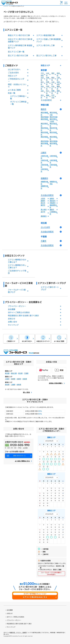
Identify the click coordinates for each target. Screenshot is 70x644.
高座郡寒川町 (53, 206)
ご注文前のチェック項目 (17, 272)
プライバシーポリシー (17, 306)
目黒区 (48, 83)
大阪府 (7, 379)
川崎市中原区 (44, 161)
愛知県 (7, 385)
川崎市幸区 (53, 156)
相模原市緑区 (44, 183)
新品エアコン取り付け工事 (19, 35)
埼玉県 (44, 223)
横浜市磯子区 (44, 125)
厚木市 (43, 203)
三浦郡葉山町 (53, 213)
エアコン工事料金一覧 (18, 97)
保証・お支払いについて (17, 86)
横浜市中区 (53, 117)
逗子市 (43, 212)
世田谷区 (58, 83)
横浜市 (43, 109)
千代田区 (42, 74)
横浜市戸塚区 (53, 129)
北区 (42, 91)
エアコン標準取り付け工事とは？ (17, 261)
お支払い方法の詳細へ (56, 383)
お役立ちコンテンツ (15, 256)
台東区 (48, 79)
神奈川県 (45, 105)
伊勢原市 (53, 203)
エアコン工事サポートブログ (52, 283)
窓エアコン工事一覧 (16, 52)
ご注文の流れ (13, 73)
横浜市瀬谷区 (53, 138)
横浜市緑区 (44, 137)
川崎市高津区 (53, 161)
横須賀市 (44, 216)
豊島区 (58, 88)
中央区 (48, 74)
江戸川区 (53, 96)
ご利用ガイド (11, 66)
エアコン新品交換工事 (45, 35)
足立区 (42, 96)
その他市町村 (46, 100)
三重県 (13, 385)
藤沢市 (43, 205)
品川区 (42, 83)
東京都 (44, 70)
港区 (53, 73)
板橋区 (53, 92)
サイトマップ (13, 325)
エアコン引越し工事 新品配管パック (49, 40)
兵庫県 (13, 379)
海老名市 (53, 201)
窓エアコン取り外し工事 (46, 56)
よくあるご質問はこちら (22, 461)
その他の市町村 (47, 195)
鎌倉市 (52, 210)
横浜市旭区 (53, 132)
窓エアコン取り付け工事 (18, 56)
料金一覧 (12, 93)
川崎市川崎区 (44, 157)
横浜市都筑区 (53, 145)
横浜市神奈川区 (53, 114)
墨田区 (53, 79)
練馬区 (58, 92)
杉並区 (53, 88)
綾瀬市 (43, 201)
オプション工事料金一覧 (18, 103)
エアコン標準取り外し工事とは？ (17, 266)
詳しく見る (26, 393)
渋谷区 (42, 88)
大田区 (53, 83)
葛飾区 (48, 96)
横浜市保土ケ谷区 (53, 120)
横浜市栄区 (44, 141)
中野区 (48, 88)
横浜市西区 (44, 117)
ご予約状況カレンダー (16, 80)
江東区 (58, 79)
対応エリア (12, 76)
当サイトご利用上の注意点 (19, 312)
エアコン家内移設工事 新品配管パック (20, 47)
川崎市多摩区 (44, 166)
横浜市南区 (44, 119)
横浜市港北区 (44, 129)
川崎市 (43, 153)
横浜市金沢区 (53, 125)
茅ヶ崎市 (44, 210)
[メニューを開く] (66, 3)
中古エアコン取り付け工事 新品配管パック (20, 40)
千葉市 (43, 241)
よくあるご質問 (14, 90)
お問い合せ (12, 322)
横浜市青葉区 (44, 145)
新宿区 (58, 74)
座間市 (52, 199)
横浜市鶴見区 (44, 114)
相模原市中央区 (53, 183)
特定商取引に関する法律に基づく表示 (23, 316)
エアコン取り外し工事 (45, 45)
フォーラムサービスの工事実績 (19, 284)
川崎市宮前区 (53, 166)
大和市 (43, 199)
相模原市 (44, 178)
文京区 (42, 79)
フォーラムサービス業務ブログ (17, 291)
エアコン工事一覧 (14, 30)
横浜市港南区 (44, 133)
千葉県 (44, 237)
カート (61, 4)
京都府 (19, 379)
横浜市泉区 (53, 141)
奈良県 (25, 379)
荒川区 (48, 92)
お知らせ (12, 319)
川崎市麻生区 (44, 170)
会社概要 (12, 309)
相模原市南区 (44, 187)
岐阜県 (19, 385)
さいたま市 (45, 227)
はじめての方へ (14, 70)
